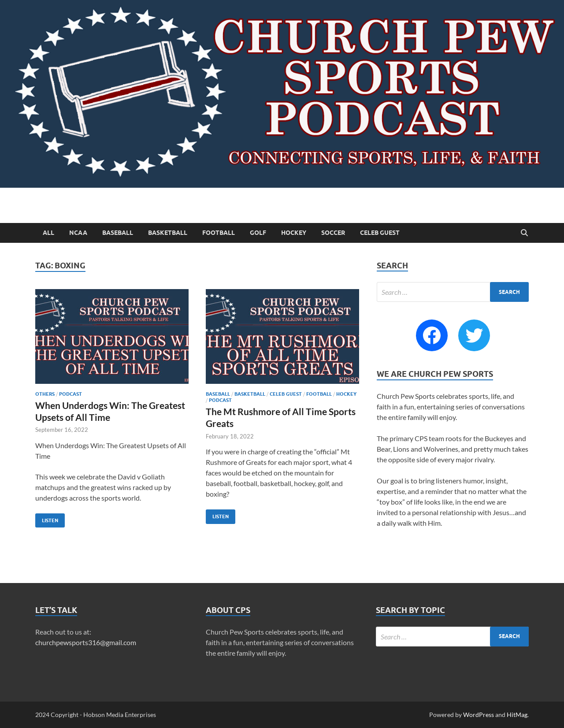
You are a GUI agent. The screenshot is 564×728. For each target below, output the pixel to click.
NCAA (78, 233)
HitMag (517, 715)
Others (45, 394)
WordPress (479, 715)
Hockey (294, 233)
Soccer (333, 233)
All (48, 233)
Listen (47, 518)
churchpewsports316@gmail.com (86, 642)
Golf (258, 233)
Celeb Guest (380, 233)
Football (219, 233)
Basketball (168, 233)
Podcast (70, 394)
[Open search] (524, 233)
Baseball (118, 233)
